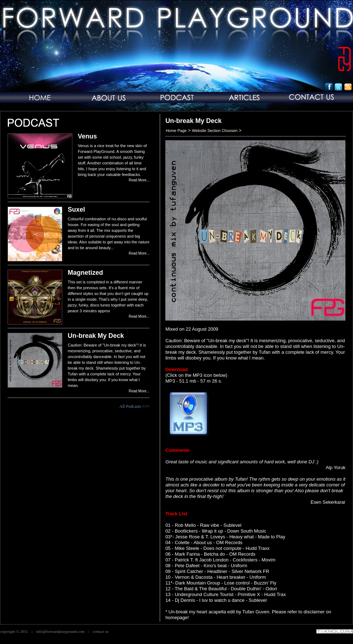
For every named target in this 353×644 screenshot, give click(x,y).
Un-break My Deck (96, 336)
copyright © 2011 (14, 631)
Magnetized (85, 273)
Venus (87, 136)
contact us (100, 631)
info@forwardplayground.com (60, 631)
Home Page (176, 131)
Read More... (139, 180)
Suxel (76, 209)
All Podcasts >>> (134, 406)
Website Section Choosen (215, 131)
